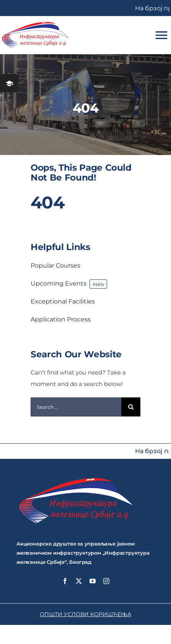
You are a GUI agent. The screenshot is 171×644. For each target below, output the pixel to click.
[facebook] (65, 581)
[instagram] (106, 581)
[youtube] (93, 581)
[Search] (131, 407)
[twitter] (79, 581)
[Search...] (76, 407)
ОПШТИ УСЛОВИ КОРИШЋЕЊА (85, 614)
